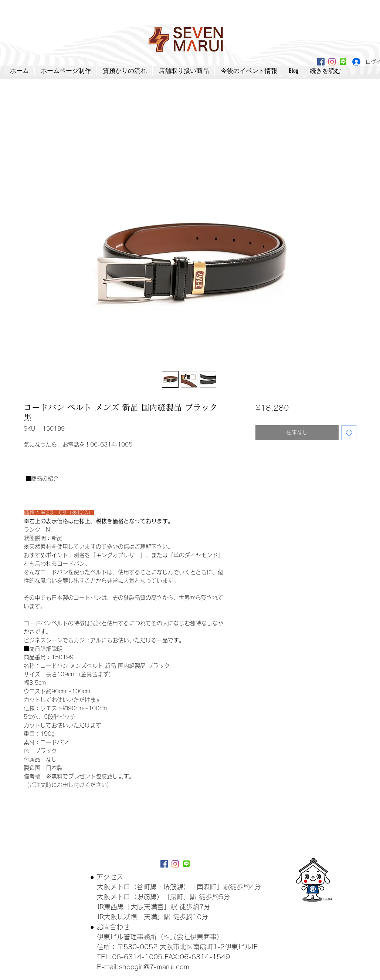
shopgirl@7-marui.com (154, 967)
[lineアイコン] (343, 62)
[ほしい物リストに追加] (349, 433)
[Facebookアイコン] (321, 62)
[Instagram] (332, 62)
